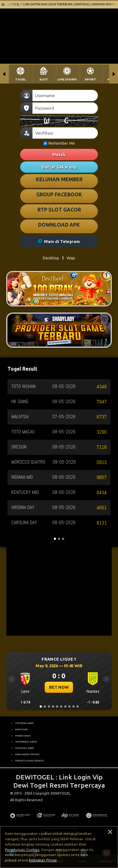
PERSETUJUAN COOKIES (29, 761)
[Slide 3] (49, 706)
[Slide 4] (53, 706)
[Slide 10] (78, 706)
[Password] (65, 108)
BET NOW (59, 687)
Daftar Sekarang (59, 167)
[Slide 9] (73, 706)
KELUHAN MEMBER (59, 179)
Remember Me (59, 143)
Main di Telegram (59, 241)
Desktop (51, 258)
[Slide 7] (65, 706)
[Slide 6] (61, 706)
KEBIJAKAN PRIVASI (27, 754)
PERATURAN (23, 736)
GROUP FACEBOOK (59, 194)
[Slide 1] (41, 706)
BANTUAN (22, 729)
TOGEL (20, 79)
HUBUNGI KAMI (25, 748)
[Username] (65, 95)
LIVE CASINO (67, 79)
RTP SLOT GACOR (59, 210)
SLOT (44, 79)
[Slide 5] (57, 706)
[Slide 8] (69, 706)
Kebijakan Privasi (43, 860)
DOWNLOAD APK (59, 225)
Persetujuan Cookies (22, 850)
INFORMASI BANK (26, 742)
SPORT (90, 79)
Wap (71, 258)
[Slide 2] (45, 706)
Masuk (59, 154)
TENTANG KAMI (24, 723)
